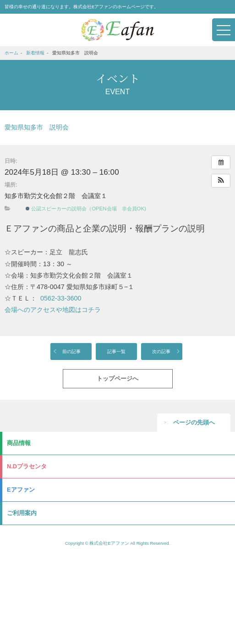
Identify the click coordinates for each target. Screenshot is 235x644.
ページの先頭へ (194, 422)
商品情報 (19, 443)
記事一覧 (116, 352)
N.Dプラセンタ (27, 466)
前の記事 (71, 352)
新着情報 (35, 53)
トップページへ (117, 378)
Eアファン (21, 490)
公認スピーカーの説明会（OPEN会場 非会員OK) (86, 209)
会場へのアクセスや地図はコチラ (53, 310)
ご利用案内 (22, 513)
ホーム (11, 53)
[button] (221, 181)
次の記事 (161, 352)
